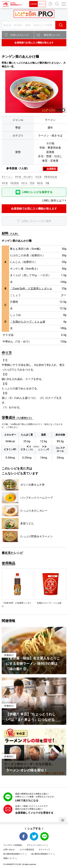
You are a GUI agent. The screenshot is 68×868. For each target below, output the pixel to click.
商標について (9, 858)
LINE (44, 836)
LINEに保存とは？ (53, 201)
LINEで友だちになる (27, 801)
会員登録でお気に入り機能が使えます (34, 43)
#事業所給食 (51, 177)
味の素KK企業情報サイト (42, 854)
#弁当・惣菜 (28, 183)
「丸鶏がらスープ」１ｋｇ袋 (28, 322)
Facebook (24, 836)
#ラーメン (7, 177)
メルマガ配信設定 (27, 850)
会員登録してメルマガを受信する (34, 813)
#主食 (38, 177)
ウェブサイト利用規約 (13, 845)
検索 (61, 25)
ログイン (42, 4)
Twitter (34, 836)
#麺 (47, 183)
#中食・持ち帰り (24, 177)
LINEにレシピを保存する (37, 192)
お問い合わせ (50, 4)
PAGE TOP (63, 820)
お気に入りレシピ (20, 35)
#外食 (5, 183)
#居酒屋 (15, 183)
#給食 (40, 183)
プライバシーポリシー (36, 845)
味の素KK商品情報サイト (14, 854)
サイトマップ (44, 850)
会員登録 (33, 4)
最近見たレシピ (52, 35)
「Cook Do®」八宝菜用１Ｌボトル (31, 289)
